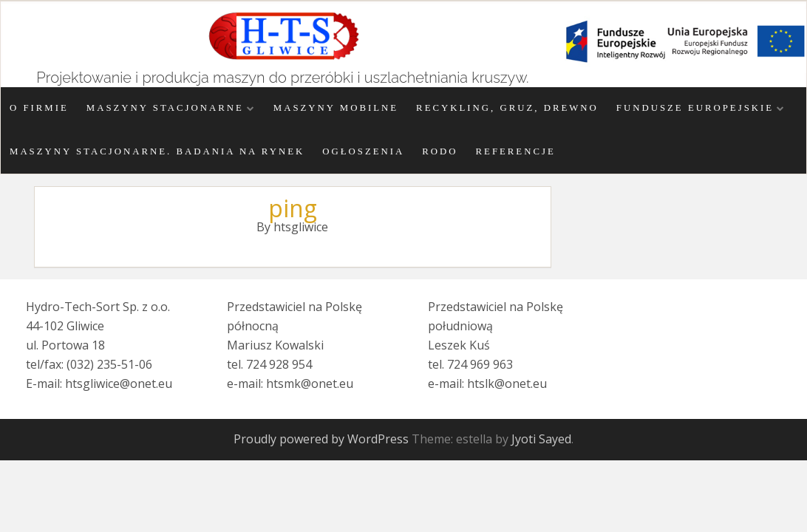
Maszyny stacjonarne (165, 108)
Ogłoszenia (363, 151)
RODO (440, 151)
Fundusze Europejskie (695, 108)
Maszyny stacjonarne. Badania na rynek (157, 151)
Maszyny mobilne (336, 108)
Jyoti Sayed (541, 439)
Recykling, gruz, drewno (507, 108)
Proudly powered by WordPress (321, 439)
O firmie (39, 108)
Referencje (516, 151)
